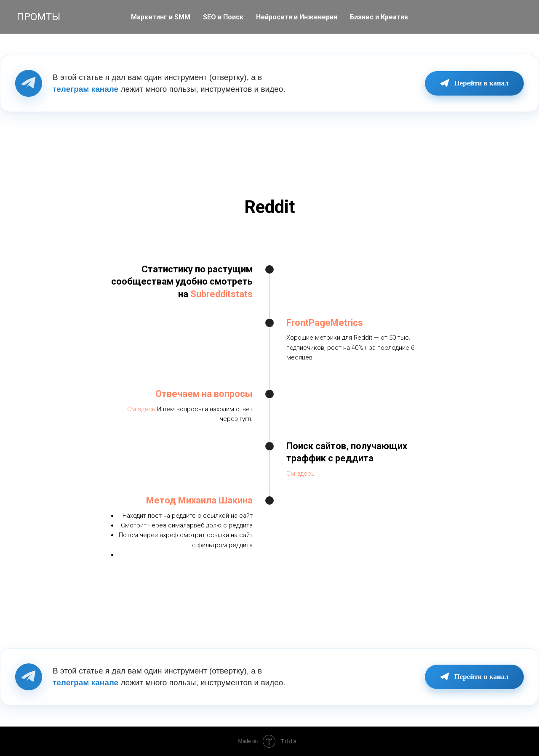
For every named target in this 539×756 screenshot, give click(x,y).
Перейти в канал (474, 83)
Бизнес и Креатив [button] (379, 17)
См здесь (300, 474)
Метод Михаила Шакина (199, 500)
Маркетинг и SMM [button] (161, 17)
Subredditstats (221, 294)
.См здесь (140, 409)
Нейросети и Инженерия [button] (297, 17)
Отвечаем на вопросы (204, 394)
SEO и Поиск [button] (223, 17)
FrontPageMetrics (325, 323)
